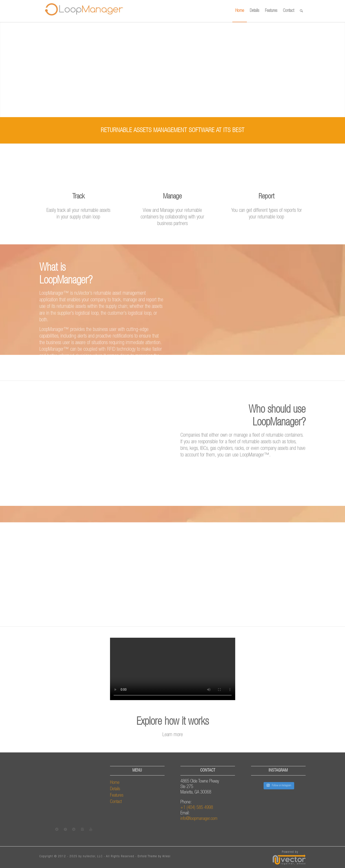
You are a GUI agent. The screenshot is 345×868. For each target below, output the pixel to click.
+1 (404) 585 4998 (197, 808)
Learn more (173, 735)
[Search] (301, 11)
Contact (116, 802)
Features (117, 796)
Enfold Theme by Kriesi (154, 857)
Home (115, 783)
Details (115, 789)
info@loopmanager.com (199, 819)
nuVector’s (83, 294)
